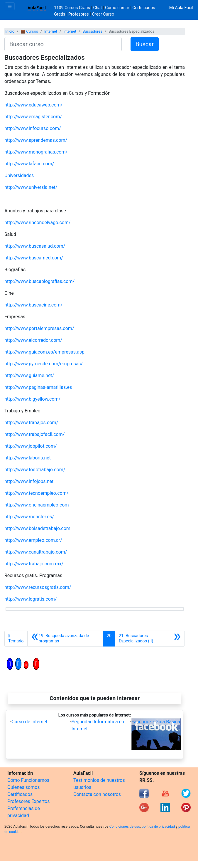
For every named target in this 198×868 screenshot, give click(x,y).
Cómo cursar (117, 8)
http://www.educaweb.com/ (33, 105)
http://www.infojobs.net (29, 481)
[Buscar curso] (63, 44)
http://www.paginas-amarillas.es (38, 387)
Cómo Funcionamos (28, 780)
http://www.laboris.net (28, 458)
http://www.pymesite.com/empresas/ (44, 364)
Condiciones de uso (125, 827)
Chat (98, 8)
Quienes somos (24, 787)
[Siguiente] (150, 639)
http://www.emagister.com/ (33, 117)
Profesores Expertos (28, 801)
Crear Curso (103, 14)
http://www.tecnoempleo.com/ (36, 493)
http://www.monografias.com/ (36, 152)
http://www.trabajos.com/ (31, 423)
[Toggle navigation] (10, 6)
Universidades (19, 175)
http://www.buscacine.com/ (33, 305)
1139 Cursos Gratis (72, 8)
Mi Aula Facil (181, 8)
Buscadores (92, 31)
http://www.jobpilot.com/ (31, 446)
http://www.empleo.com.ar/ (33, 540)
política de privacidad (158, 827)
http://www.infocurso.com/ (33, 128)
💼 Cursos (29, 31)
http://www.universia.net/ (31, 187)
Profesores (79, 14)
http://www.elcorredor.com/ (33, 340)
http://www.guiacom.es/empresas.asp (44, 352)
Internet (51, 31)
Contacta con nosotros (97, 794)
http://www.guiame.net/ (29, 375)
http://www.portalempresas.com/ (39, 328)
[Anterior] (65, 639)
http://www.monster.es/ (29, 517)
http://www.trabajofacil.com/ (34, 434)
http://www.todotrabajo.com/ (35, 470)
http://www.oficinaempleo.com (37, 505)
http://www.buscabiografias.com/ (39, 281)
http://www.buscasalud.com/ (35, 246)
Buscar (145, 44)
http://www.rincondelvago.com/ (38, 223)
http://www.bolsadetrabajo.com (37, 528)
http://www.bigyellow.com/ (32, 399)
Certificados (20, 794)
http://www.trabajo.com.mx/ (34, 564)
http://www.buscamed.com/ (34, 258)
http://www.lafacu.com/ (29, 164)
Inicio (10, 31)
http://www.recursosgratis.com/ (38, 587)
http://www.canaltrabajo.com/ (36, 552)
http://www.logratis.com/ (31, 599)
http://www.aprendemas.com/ (36, 140)
